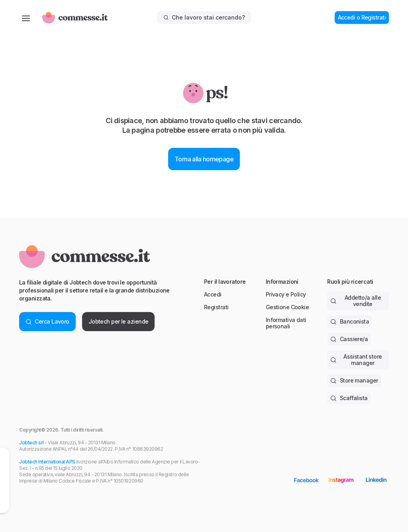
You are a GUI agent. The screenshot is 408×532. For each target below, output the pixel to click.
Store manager (354, 380)
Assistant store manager (356, 360)
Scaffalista (349, 398)
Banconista (350, 321)
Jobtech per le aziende (119, 321)
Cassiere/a (349, 339)
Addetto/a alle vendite (356, 301)
